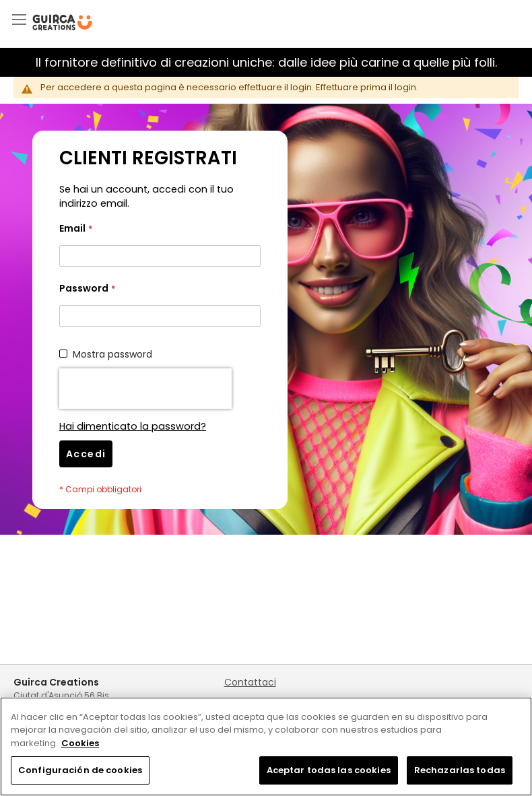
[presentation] (145, 389)
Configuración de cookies (80, 770)
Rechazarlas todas (460, 770)
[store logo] (62, 23)
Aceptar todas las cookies (329, 770)
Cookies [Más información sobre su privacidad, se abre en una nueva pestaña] (80, 743)
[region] (266, 747)
